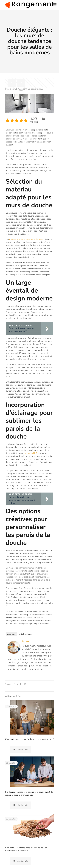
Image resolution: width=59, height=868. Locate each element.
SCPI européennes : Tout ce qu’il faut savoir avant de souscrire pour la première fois (29, 794)
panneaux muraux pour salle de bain (26, 239)
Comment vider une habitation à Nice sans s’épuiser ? (29, 739)
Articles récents (26, 634)
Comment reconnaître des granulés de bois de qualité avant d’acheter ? (26, 849)
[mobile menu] (55, 5)
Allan (20, 89)
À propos (11, 634)
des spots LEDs (31, 453)
